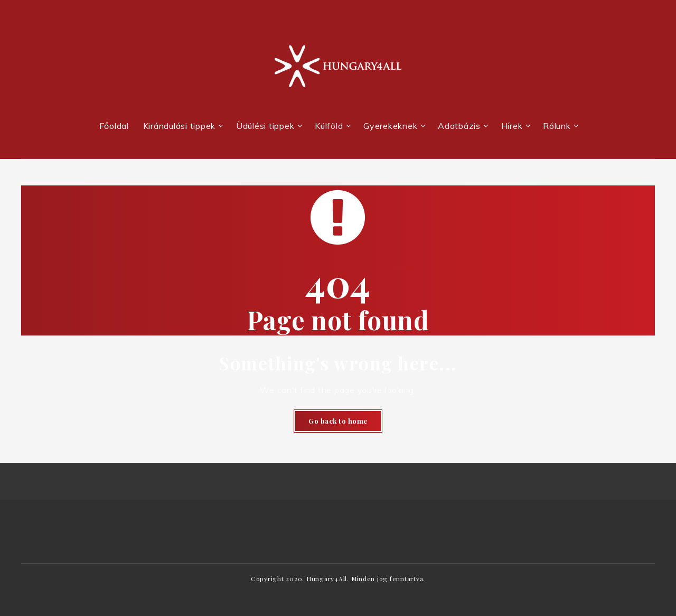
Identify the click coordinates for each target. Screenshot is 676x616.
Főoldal (114, 126)
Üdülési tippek (265, 126)
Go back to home (338, 421)
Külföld (329, 126)
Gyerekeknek (390, 126)
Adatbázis (459, 126)
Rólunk (557, 126)
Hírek (512, 126)
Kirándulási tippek (180, 126)
